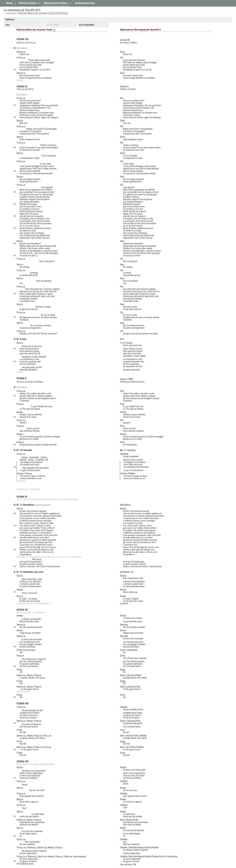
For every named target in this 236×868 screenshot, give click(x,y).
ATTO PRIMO (53, 25)
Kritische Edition (28, 3)
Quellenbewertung (85, 3)
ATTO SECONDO (87, 25)
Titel (7, 25)
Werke (9, 3)
